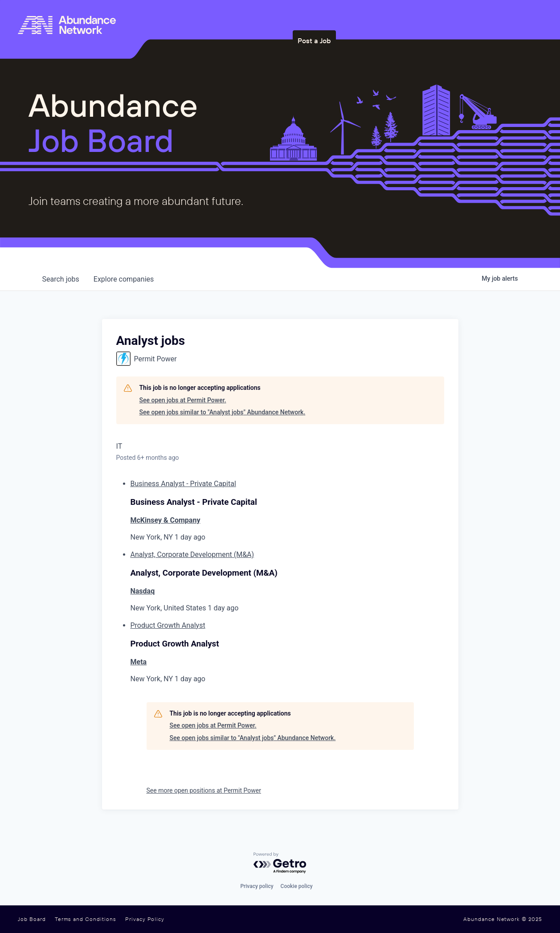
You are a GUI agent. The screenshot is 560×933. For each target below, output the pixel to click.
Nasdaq (143, 591)
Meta (139, 662)
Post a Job (472, 19)
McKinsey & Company (166, 520)
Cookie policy (297, 886)
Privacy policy (257, 886)
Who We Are (323, 19)
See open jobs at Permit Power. (183, 400)
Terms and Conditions (86, 919)
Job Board (32, 919)
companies (124, 279)
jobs (61, 279)
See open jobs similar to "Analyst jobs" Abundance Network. (223, 412)
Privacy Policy (145, 919)
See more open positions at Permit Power (204, 790)
